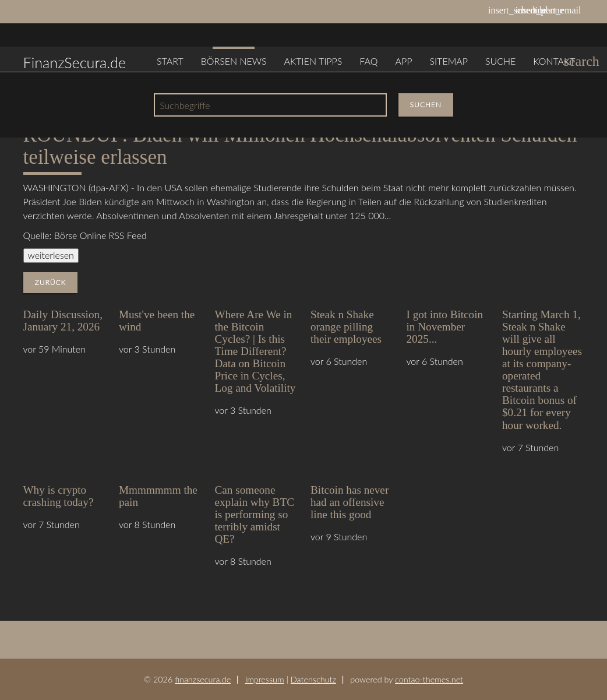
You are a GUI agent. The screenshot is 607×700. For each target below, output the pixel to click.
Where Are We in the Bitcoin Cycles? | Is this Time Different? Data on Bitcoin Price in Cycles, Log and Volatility (255, 351)
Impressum (265, 679)
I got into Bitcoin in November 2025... (445, 327)
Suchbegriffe (185, 105)
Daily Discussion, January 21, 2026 (63, 321)
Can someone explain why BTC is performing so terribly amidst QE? (255, 514)
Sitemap (449, 61)
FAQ (368, 61)
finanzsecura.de (203, 679)
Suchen (426, 105)
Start (170, 61)
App (403, 61)
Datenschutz (313, 679)
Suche (500, 61)
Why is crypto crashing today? (59, 496)
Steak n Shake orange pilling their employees (346, 327)
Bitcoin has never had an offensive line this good (350, 502)
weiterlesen (51, 255)
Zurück (51, 282)
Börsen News (234, 61)
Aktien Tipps (313, 61)
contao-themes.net (429, 679)
